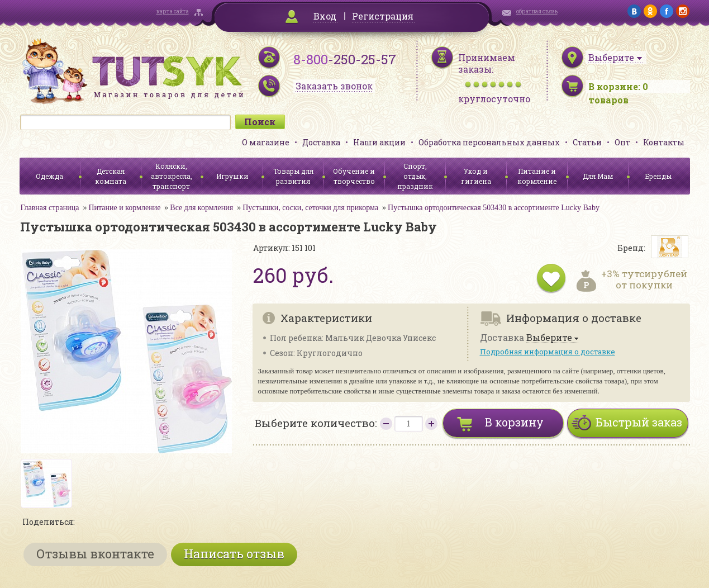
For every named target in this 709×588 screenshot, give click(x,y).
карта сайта (173, 11)
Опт (622, 142)
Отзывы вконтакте (95, 554)
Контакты (664, 142)
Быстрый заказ (639, 422)
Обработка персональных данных (489, 142)
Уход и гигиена (476, 176)
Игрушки (232, 176)
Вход (325, 16)
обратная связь (537, 11)
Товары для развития (293, 176)
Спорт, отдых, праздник (415, 176)
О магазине (266, 142)
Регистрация (383, 16)
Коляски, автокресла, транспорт (172, 176)
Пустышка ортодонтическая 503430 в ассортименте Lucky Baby (494, 208)
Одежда (49, 176)
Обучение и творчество (354, 176)
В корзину (514, 422)
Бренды (658, 176)
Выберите (549, 338)
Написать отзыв (234, 554)
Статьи (587, 142)
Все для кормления (201, 208)
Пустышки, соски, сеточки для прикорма (310, 208)
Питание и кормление (537, 176)
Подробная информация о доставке (548, 352)
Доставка (321, 142)
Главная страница (50, 208)
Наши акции (379, 142)
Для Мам (598, 176)
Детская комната (111, 176)
